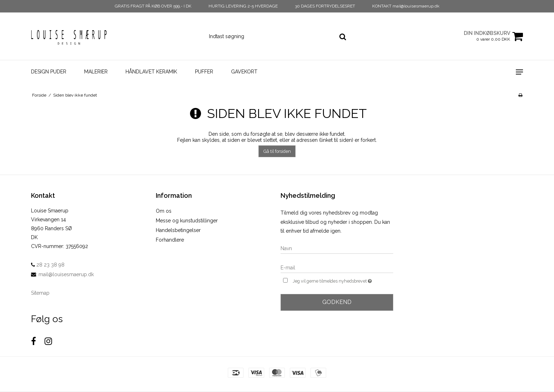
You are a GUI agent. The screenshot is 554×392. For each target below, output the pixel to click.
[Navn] (337, 248)
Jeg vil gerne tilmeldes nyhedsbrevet (343, 280)
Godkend (337, 302)
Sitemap (40, 293)
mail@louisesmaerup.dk (66, 274)
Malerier (96, 72)
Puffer (204, 72)
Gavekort (244, 72)
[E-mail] (337, 267)
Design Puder (49, 72)
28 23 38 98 (48, 265)
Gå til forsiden (277, 151)
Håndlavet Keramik (151, 72)
